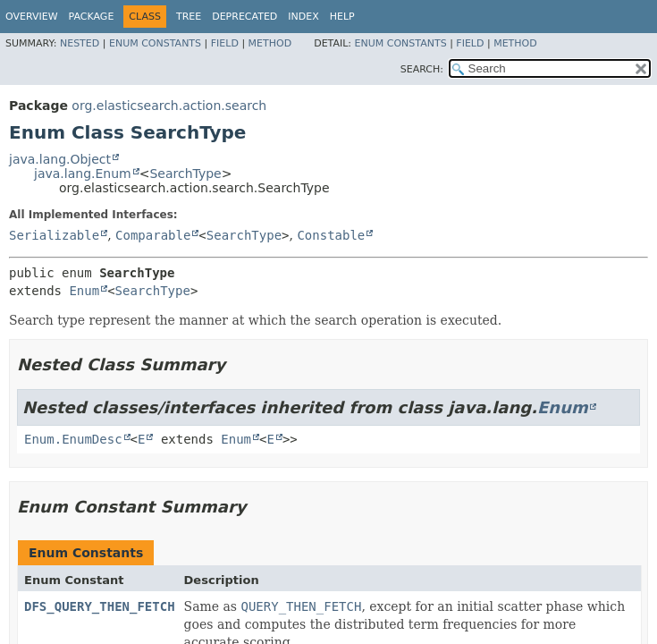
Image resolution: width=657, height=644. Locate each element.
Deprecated (244, 17)
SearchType (185, 174)
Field (225, 43)
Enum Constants (155, 43)
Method (270, 43)
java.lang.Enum (83, 174)
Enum (84, 291)
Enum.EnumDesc (73, 439)
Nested (80, 43)
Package (92, 17)
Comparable (153, 235)
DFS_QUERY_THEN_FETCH (100, 606)
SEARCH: (422, 69)
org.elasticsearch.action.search (169, 106)
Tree (189, 17)
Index (303, 17)
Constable (331, 235)
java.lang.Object (60, 159)
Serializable (54, 235)
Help (342, 17)
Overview (32, 17)
